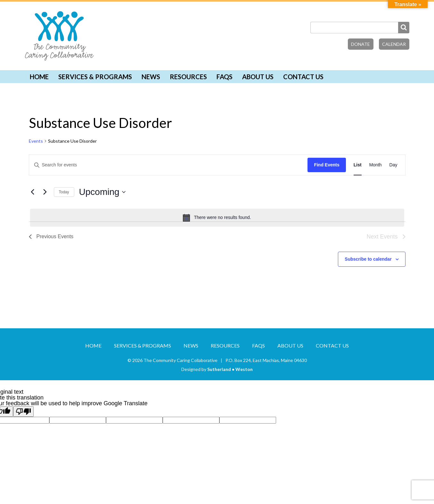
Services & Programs (95, 77)
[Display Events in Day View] (393, 165)
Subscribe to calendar (368, 259)
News (151, 77)
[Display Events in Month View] (376, 165)
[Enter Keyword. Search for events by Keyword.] (168, 165)
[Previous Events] (33, 192)
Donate (360, 44)
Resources (188, 77)
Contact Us (303, 77)
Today (64, 192)
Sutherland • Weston (230, 369)
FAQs (225, 77)
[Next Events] (45, 192)
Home (39, 77)
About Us (258, 77)
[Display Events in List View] (358, 165)
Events (36, 141)
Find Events (327, 165)
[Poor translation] (23, 412)
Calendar (394, 44)
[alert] (217, 218)
